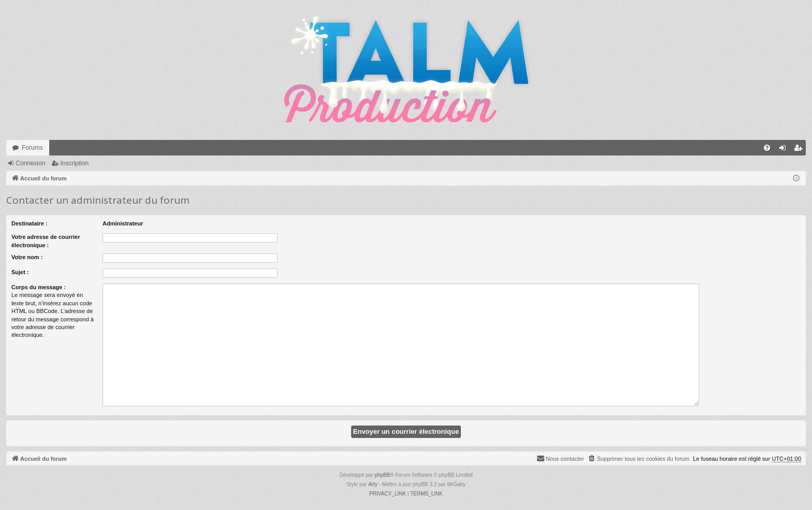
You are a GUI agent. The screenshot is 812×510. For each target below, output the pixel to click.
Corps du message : (39, 287)
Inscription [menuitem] (800, 150)
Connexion (30, 163)
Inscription (74, 163)
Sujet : (20, 272)
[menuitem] (767, 148)
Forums (32, 148)
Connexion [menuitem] (785, 150)
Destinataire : (30, 223)
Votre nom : (27, 257)
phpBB (382, 475)
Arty (373, 484)
